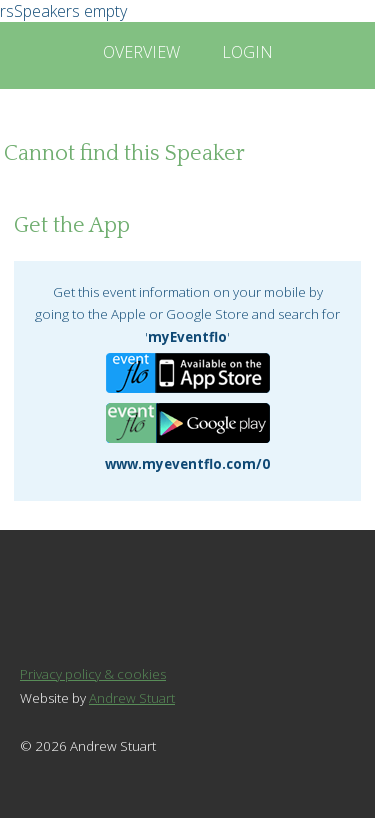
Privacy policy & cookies (93, 674)
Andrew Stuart (132, 698)
